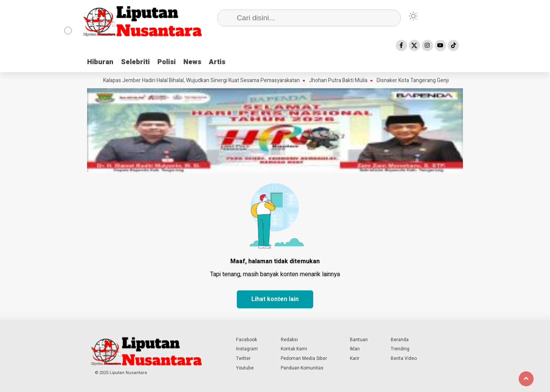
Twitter (243, 358)
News (192, 62)
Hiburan (100, 62)
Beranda (400, 340)
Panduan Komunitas (302, 368)
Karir (355, 358)
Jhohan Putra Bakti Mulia (341, 81)
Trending (400, 349)
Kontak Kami (294, 349)
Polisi (167, 62)
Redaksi (289, 340)
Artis (217, 62)
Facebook (247, 340)
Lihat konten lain (275, 299)
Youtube (245, 368)
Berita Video (404, 358)
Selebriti (135, 62)
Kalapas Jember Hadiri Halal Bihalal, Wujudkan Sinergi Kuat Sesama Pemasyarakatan (204, 81)
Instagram (247, 349)
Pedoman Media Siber (304, 358)
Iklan (355, 349)
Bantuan (359, 340)
